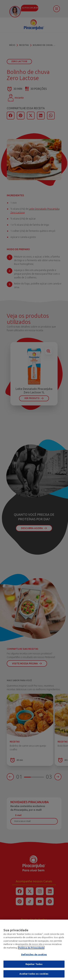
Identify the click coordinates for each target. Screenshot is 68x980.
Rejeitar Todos (34, 964)
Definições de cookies (34, 955)
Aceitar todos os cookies (34, 974)
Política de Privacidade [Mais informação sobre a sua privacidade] (31, 948)
